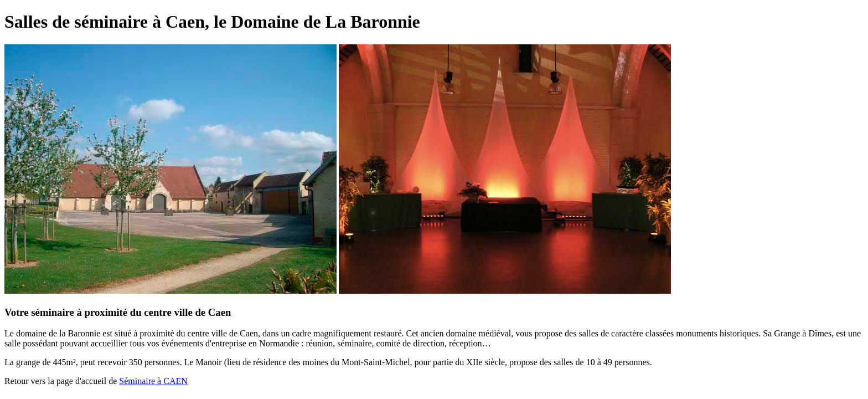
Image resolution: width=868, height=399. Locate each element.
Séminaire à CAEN (153, 381)
